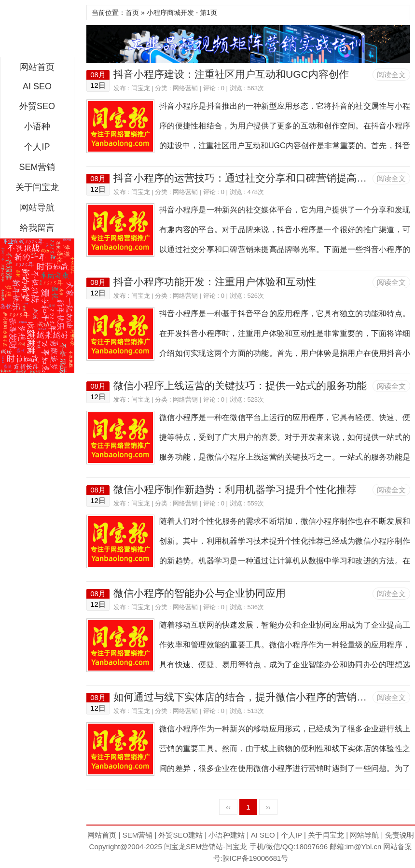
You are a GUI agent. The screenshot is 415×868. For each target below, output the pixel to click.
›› (268, 807)
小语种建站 (227, 835)
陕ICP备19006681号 (256, 858)
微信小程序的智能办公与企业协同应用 (200, 593)
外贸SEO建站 (180, 835)
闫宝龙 (141, 88)
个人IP (37, 147)
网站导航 (37, 208)
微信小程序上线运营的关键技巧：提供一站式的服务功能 (240, 385)
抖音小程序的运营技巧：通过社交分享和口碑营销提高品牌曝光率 (260, 178)
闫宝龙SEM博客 (37, 31)
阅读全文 (391, 75)
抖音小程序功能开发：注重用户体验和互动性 (215, 282)
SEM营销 (37, 167)
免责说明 (400, 835)
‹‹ (228, 807)
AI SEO (37, 86)
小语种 (37, 126)
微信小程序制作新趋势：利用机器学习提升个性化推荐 (235, 489)
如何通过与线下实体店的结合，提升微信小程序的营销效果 (245, 697)
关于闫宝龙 (37, 187)
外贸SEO (37, 106)
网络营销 (185, 88)
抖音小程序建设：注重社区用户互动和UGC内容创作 (231, 74)
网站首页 (37, 67)
